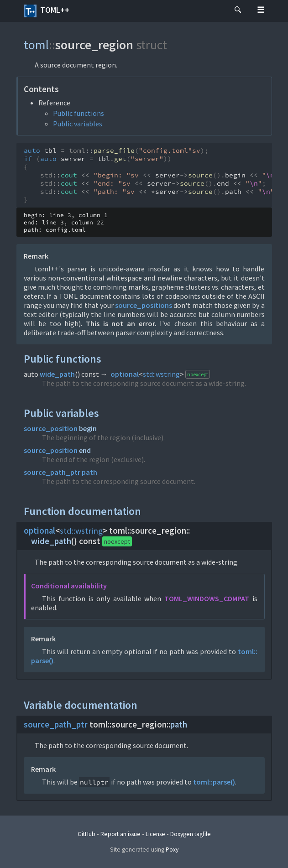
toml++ (47, 11)
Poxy (172, 850)
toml (36, 45)
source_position (51, 428)
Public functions (79, 113)
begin (88, 428)
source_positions (144, 305)
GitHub (86, 834)
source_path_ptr (52, 472)
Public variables (78, 124)
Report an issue (120, 834)
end (85, 450)
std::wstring (161, 374)
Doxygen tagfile (191, 834)
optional (125, 374)
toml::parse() (214, 782)
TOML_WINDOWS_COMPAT (207, 598)
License (155, 834)
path (89, 472)
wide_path (57, 374)
